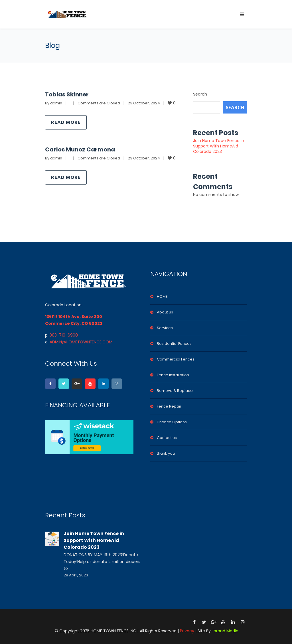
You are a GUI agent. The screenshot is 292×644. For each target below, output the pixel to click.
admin (56, 103)
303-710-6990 (64, 335)
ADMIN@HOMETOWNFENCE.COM (81, 342)
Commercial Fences (176, 359)
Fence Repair (169, 406)
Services (165, 328)
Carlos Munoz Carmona (80, 149)
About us (165, 312)
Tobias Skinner (67, 94)
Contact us (167, 438)
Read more (66, 122)
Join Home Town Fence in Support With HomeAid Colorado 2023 (219, 146)
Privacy (187, 631)
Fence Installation (173, 375)
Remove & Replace (175, 391)
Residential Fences (174, 344)
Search (200, 94)
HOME (162, 296)
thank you (166, 453)
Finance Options (172, 422)
